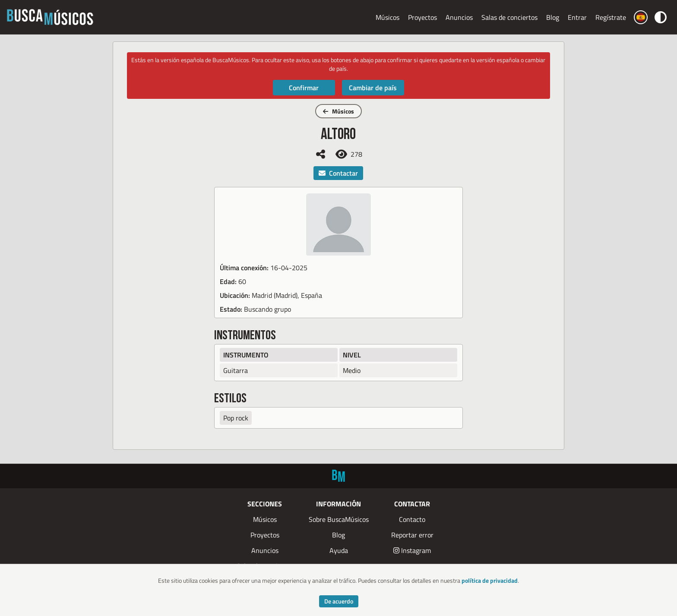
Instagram (412, 550)
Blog (553, 17)
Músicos (388, 17)
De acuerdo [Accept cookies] (339, 601)
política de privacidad (490, 580)
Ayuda (339, 550)
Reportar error (412, 535)
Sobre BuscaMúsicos (339, 519)
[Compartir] (321, 154)
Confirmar (304, 88)
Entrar (577, 17)
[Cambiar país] (641, 17)
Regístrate (611, 17)
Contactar (338, 173)
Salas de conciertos (509, 17)
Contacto (412, 519)
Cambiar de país (373, 88)
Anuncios (459, 17)
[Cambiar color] (661, 17)
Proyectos (422, 17)
